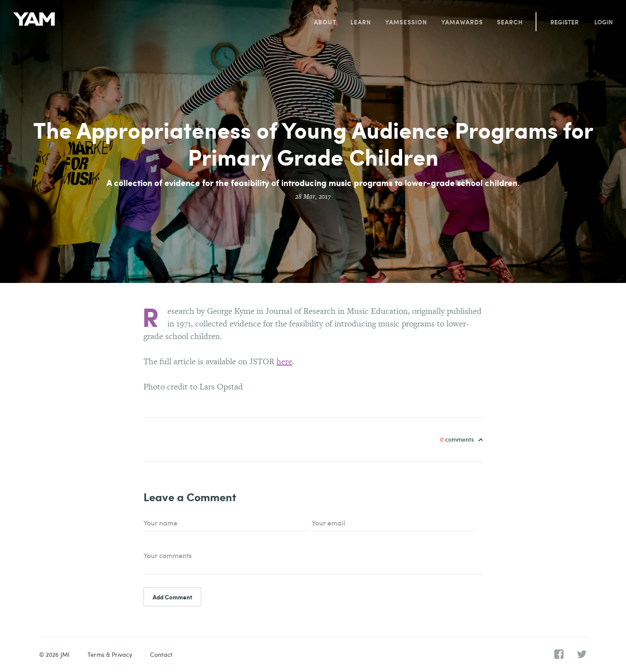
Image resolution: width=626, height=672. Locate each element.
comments (458, 439)
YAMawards (462, 22)
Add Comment (172, 597)
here (284, 361)
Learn (361, 22)
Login (604, 22)
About (325, 22)
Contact (161, 654)
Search (510, 22)
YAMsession (406, 22)
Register (564, 22)
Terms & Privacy (110, 654)
